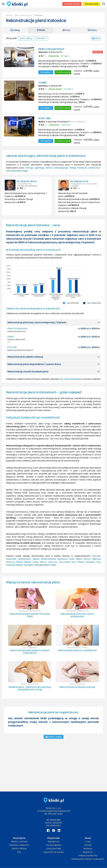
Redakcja (88, 849)
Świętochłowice (48, 559)
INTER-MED (45, 118)
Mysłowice (62, 559)
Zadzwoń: (86, 72)
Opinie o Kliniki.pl (19, 849)
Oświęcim (90, 562)
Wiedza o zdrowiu (19, 842)
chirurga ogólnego (35, 168)
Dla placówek (92, 4)
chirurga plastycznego (17, 171)
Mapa (96, 38)
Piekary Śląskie (23, 562)
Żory (98, 562)
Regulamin (88, 852)
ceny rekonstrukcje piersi (71, 379)
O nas (88, 842)
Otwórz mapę (54, 737)
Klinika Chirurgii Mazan (51, 49)
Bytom (87, 559)
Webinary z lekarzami (19, 845)
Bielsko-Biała (50, 565)
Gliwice (81, 562)
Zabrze (43, 562)
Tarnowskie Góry (67, 562)
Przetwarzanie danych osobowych (88, 859)
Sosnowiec (11, 559)
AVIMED (43, 82)
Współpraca (53, 842)
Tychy (35, 562)
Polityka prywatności (88, 856)
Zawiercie (11, 565)
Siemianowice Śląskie (29, 559)
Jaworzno (52, 562)
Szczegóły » (46, 72)
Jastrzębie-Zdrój (31, 565)
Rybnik (19, 565)
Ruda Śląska (76, 559)
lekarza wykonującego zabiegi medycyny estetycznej (72, 168)
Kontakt (88, 845)
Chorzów (96, 556)
